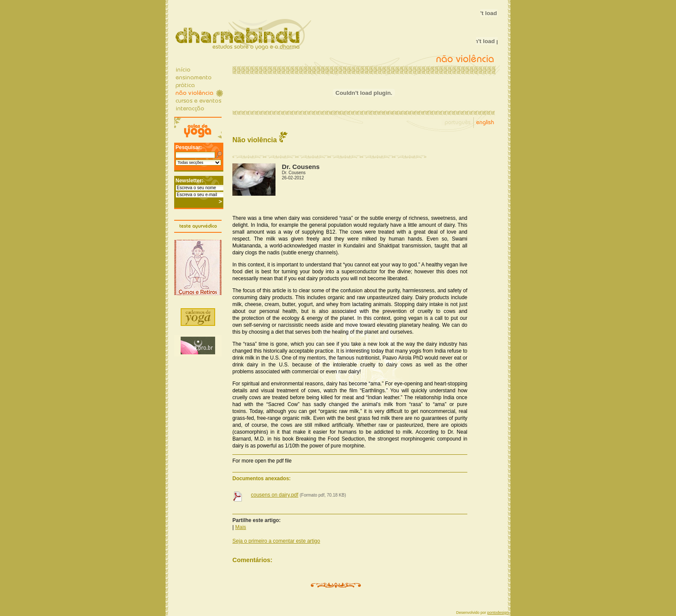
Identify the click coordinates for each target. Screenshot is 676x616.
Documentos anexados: (261, 478)
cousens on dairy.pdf (275, 495)
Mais (240, 527)
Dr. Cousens (294, 173)
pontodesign (498, 613)
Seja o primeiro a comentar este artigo (276, 541)
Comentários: (252, 560)
